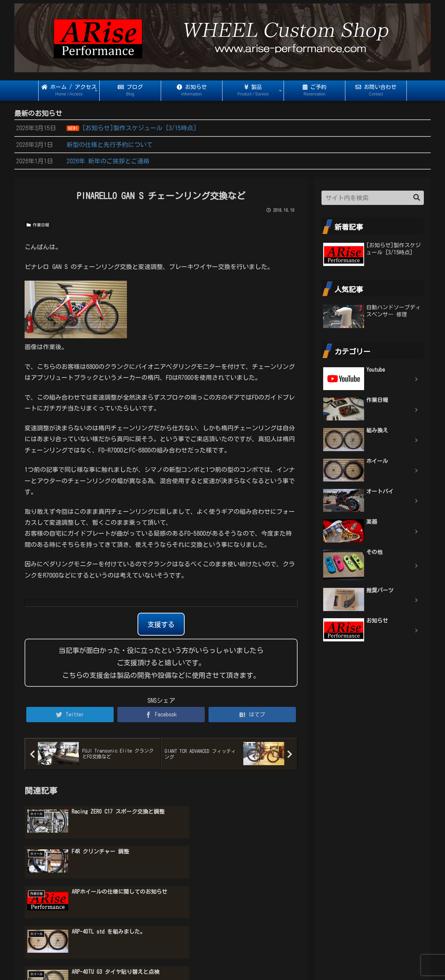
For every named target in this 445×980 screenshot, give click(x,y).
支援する (161, 624)
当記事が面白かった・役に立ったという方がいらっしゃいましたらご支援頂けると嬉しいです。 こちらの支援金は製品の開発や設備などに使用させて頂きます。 (161, 663)
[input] (373, 198)
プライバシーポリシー (222, 962)
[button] (417, 198)
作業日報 (38, 225)
